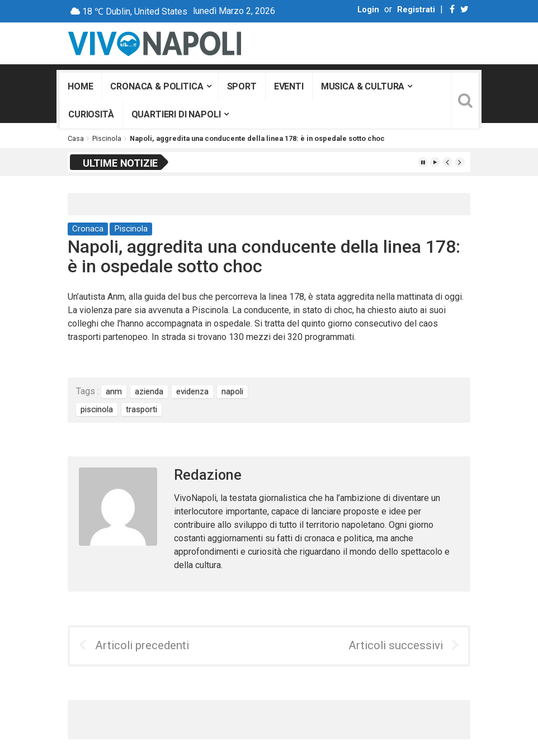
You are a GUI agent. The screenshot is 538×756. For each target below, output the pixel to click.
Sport (242, 86)
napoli (232, 391)
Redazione (208, 475)
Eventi (289, 86)
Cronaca (88, 229)
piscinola (97, 409)
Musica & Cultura (363, 86)
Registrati (416, 10)
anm (114, 391)
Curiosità (91, 114)
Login (368, 10)
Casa (76, 138)
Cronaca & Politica (157, 86)
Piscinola (107, 138)
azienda (149, 391)
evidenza (192, 391)
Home (80, 86)
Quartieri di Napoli (176, 114)
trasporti (141, 409)
